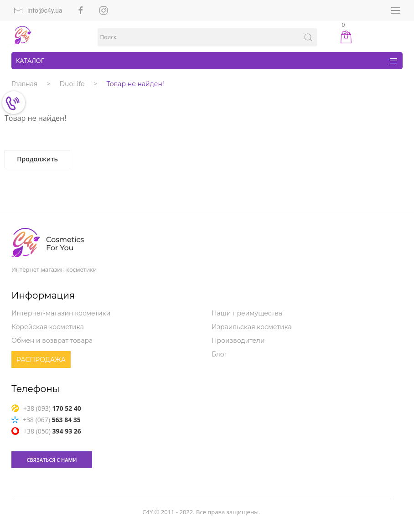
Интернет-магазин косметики (61, 313)
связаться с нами (52, 460)
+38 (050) (46, 431)
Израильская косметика (252, 327)
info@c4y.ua (38, 10)
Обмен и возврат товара (52, 341)
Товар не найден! (135, 84)
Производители (238, 341)
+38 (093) (46, 408)
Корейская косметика (48, 327)
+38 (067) (46, 420)
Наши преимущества (247, 313)
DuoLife (72, 84)
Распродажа (41, 360)
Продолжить (37, 159)
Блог (219, 354)
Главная (24, 84)
